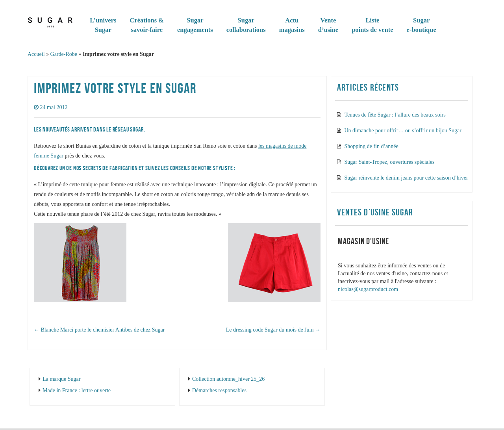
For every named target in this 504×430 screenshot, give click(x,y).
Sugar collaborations (246, 25)
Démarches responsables (219, 390)
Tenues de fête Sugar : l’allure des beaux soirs (395, 115)
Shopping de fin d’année (372, 146)
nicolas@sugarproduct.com (368, 289)
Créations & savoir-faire (147, 25)
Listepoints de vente (372, 25)
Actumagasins (292, 25)
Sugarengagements (195, 25)
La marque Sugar (61, 379)
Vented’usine (328, 25)
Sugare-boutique (422, 25)
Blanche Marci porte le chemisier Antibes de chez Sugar (99, 330)
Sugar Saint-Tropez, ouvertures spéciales (390, 162)
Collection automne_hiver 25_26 (228, 379)
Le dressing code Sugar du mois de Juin (273, 330)
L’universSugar (103, 25)
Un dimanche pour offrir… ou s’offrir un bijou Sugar (403, 131)
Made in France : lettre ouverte (77, 390)
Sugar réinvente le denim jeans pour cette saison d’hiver (406, 178)
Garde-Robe (64, 54)
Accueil (36, 54)
